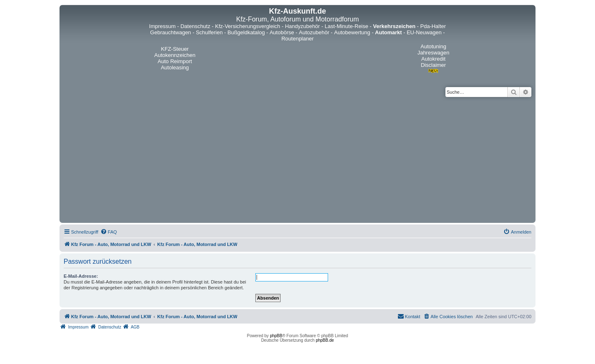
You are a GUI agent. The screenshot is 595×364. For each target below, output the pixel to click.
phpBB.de (325, 340)
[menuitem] (109, 232)
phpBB (276, 336)
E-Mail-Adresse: (81, 276)
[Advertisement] (297, 159)
